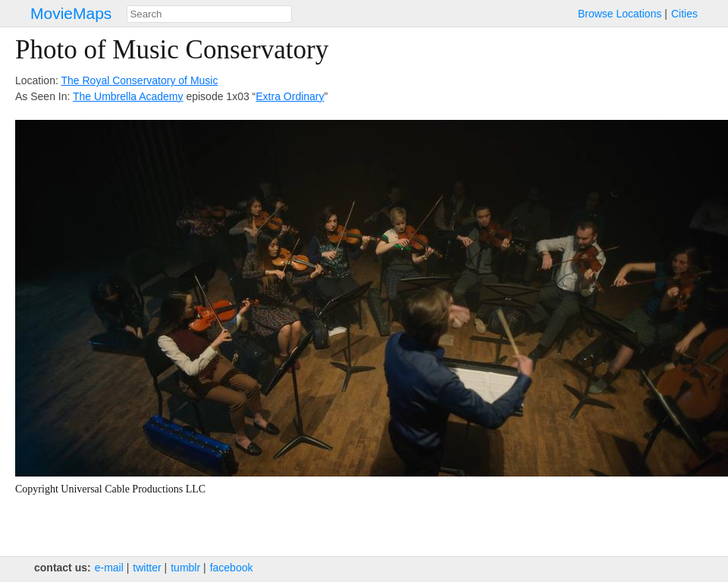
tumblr (185, 568)
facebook (232, 568)
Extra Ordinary (290, 96)
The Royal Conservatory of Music (139, 80)
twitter (147, 568)
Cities (684, 14)
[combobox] (209, 14)
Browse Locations (620, 14)
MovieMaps (71, 13)
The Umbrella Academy (128, 96)
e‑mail (109, 568)
